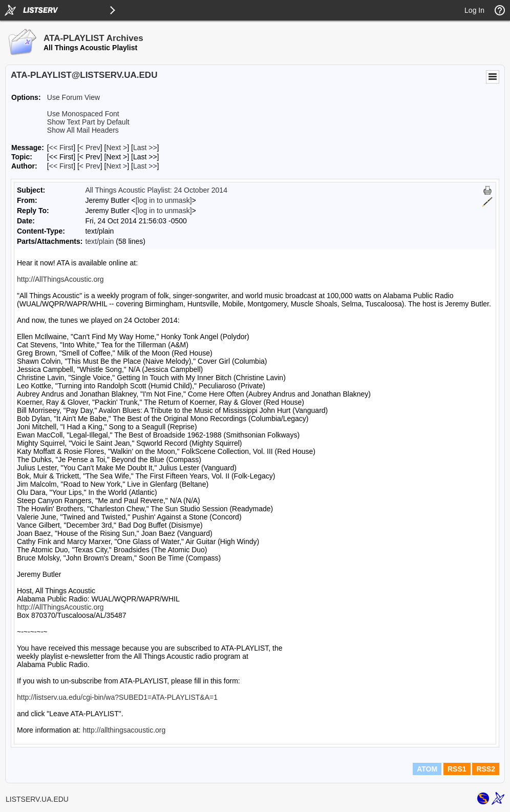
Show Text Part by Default (88, 122)
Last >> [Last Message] (145, 148)
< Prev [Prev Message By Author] (90, 166)
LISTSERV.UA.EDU (37, 799)
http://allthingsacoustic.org (124, 730)
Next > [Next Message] (116, 148)
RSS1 (457, 769)
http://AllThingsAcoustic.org (60, 279)
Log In (474, 10)
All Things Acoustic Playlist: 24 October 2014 (156, 190)
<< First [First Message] (61, 148)
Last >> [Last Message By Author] (145, 166)
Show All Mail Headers (83, 130)
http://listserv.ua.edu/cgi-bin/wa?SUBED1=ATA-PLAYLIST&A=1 (117, 697)
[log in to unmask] (164, 200)
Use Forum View (73, 97)
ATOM (427, 769)
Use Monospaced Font (83, 114)
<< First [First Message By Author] (61, 166)
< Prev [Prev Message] (90, 148)
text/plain (99, 241)
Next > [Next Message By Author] (116, 166)
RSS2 (486, 769)
